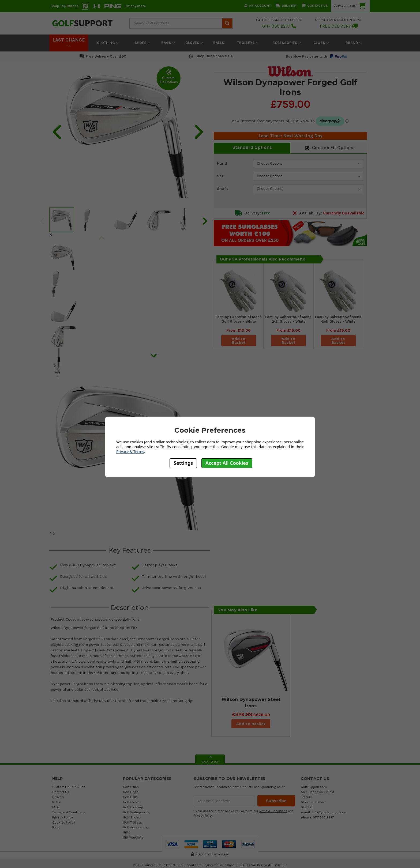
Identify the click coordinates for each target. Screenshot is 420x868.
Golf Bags (131, 792)
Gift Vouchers (133, 837)
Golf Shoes (132, 817)
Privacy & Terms (130, 452)
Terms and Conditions (69, 812)
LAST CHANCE (69, 42)
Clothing (108, 43)
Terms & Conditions (273, 811)
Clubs (321, 43)
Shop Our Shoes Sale (210, 56)
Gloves (194, 43)
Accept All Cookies (227, 463)
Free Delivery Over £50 (103, 56)
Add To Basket (251, 724)
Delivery (286, 5)
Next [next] (205, 221)
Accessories (287, 43)
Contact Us (315, 5)
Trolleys (248, 43)
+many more (135, 6)
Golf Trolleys (132, 822)
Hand (222, 163)
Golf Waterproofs (136, 812)
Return (57, 802)
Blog (56, 827)
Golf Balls (130, 797)
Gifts (127, 832)
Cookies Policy (64, 822)
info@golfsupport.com (329, 812)
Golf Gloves (132, 802)
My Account (258, 5)
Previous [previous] (42, 221)
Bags (168, 43)
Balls (219, 43)
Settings (183, 463)
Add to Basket (239, 341)
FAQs (56, 807)
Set (220, 176)
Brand (353, 43)
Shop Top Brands (65, 6)
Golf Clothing (133, 807)
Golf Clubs (131, 787)
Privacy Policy (63, 817)
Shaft (222, 188)
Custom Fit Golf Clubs (69, 787)
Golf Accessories (136, 827)
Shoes (142, 43)
